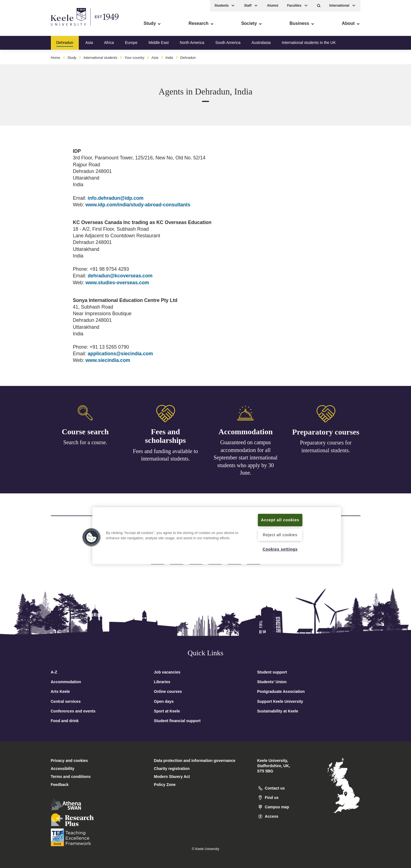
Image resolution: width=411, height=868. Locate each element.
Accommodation (246, 433)
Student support (272, 672)
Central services (66, 701)
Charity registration (172, 769)
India (169, 58)
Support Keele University (280, 701)
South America (228, 43)
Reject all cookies (280, 535)
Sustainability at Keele (278, 711)
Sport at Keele (167, 711)
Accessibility (20, 28)
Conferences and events (73, 711)
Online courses (168, 691)
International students (100, 58)
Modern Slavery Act (172, 777)
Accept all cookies (280, 520)
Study (72, 58)
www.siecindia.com (108, 360)
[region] (217, 536)
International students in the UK (309, 43)
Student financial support (177, 721)
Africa (109, 43)
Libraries (162, 682)
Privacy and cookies (70, 761)
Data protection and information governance (195, 761)
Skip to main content (29, 28)
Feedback (60, 785)
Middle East (159, 43)
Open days (164, 701)
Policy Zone (165, 785)
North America (192, 43)
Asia (89, 43)
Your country (134, 58)
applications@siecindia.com (120, 354)
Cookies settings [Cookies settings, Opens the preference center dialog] (280, 549)
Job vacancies (167, 672)
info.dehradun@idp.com (116, 198)
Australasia (261, 43)
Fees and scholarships (166, 437)
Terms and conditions (71, 777)
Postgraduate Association (281, 691)
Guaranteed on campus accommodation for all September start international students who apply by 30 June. (246, 459)
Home (56, 58)
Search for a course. (85, 443)
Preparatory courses (326, 435)
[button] (319, 6)
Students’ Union (272, 682)
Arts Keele (60, 691)
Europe (131, 43)
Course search (85, 432)
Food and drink (65, 721)
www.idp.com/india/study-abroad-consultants (138, 205)
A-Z (54, 672)
